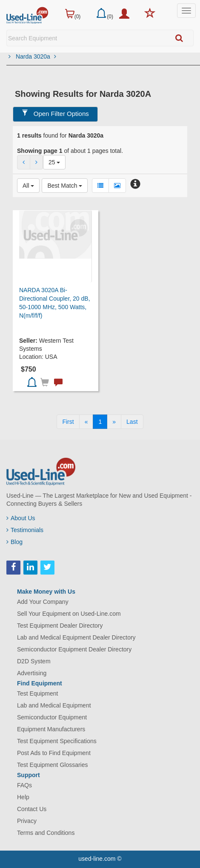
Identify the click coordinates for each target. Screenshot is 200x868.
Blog (14, 542)
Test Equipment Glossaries (53, 765)
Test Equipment (38, 693)
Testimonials (25, 530)
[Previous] (86, 422)
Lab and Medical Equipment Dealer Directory (76, 637)
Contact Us (32, 809)
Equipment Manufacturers (51, 729)
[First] (68, 422)
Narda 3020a (36, 56)
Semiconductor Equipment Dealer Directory (74, 649)
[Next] (114, 422)
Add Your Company (43, 602)
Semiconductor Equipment (52, 717)
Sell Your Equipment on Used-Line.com (69, 614)
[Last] (132, 422)
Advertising (32, 673)
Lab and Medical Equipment (54, 705)
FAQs (24, 785)
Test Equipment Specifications (57, 741)
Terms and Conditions (46, 833)
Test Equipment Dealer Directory (60, 626)
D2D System (34, 661)
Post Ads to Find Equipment (54, 753)
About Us (21, 518)
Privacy (27, 821)
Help (23, 797)
